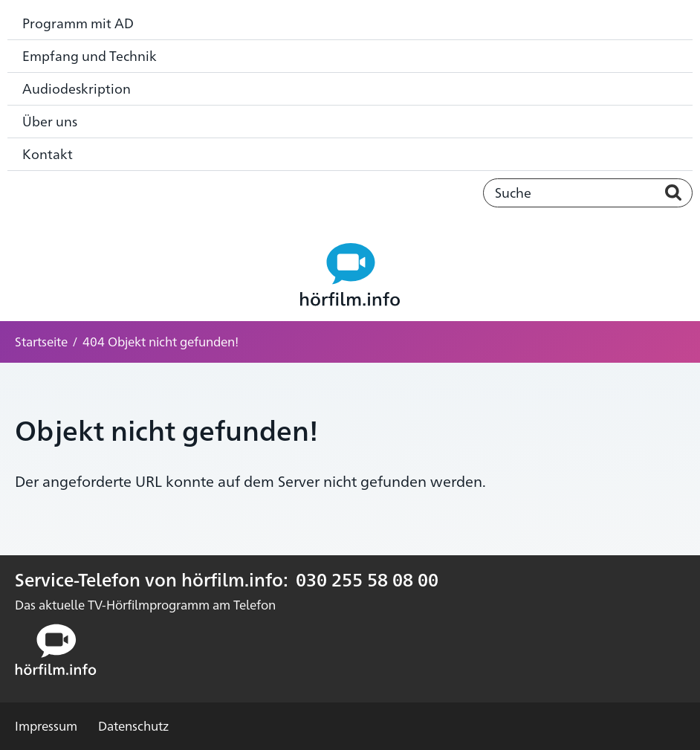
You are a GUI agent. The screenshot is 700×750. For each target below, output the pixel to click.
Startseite (41, 341)
